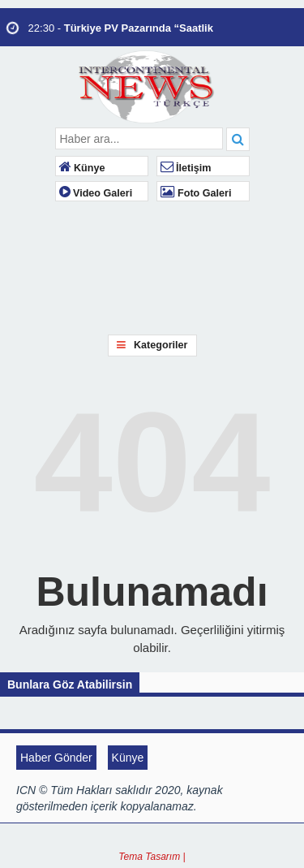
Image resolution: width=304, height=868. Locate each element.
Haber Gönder (56, 758)
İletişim (186, 168)
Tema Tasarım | (152, 857)
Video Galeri (96, 193)
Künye (82, 168)
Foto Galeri (196, 193)
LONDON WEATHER (277, 261)
